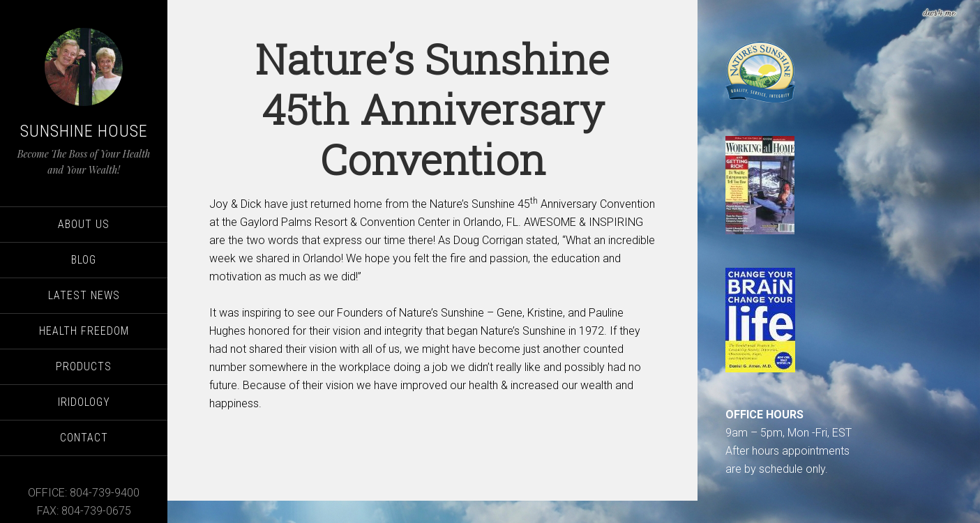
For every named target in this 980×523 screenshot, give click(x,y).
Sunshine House (84, 131)
